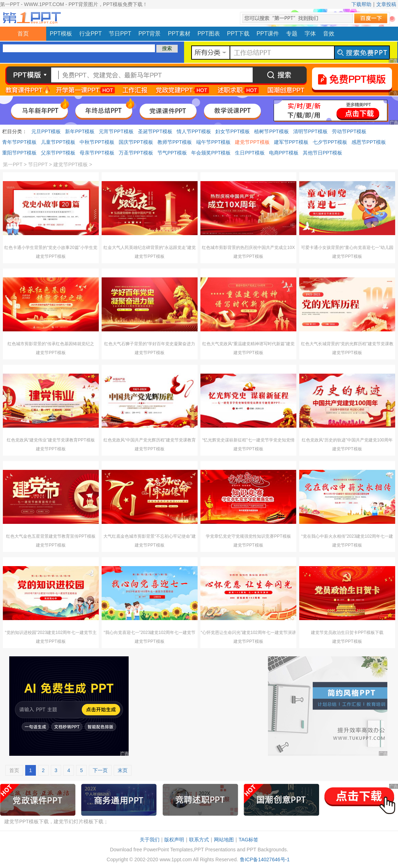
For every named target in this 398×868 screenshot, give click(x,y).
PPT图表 (209, 34)
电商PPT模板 (284, 153)
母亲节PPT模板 (97, 153)
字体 (310, 34)
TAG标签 (248, 840)
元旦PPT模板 (46, 131)
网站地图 (224, 840)
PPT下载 (238, 34)
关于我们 (150, 840)
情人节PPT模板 (194, 131)
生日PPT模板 (250, 153)
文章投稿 (386, 4)
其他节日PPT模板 (322, 153)
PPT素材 (179, 34)
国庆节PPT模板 (136, 142)
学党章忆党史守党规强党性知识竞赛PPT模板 (248, 536)
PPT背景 (149, 34)
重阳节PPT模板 (19, 153)
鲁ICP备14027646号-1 (265, 859)
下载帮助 (361, 4)
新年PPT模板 (80, 131)
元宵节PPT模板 (116, 131)
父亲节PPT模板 (58, 153)
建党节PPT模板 (252, 142)
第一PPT (13, 164)
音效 (329, 34)
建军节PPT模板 (291, 142)
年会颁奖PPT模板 (211, 153)
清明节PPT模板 (310, 131)
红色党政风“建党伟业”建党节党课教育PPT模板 (51, 440)
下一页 (100, 770)
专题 (292, 34)
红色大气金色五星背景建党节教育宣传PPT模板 (51, 536)
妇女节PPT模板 (233, 131)
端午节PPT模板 (213, 142)
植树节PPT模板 (271, 131)
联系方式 (199, 840)
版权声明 (174, 840)
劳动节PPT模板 (349, 131)
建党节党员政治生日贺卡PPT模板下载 (347, 633)
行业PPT (90, 34)
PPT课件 (268, 34)
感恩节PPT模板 (369, 142)
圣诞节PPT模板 (155, 131)
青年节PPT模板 (19, 142)
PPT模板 (61, 34)
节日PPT (120, 34)
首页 (23, 34)
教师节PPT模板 (175, 142)
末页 (123, 770)
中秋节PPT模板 (97, 142)
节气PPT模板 (172, 153)
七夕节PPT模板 (330, 142)
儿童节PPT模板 (58, 142)
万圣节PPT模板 (136, 153)
